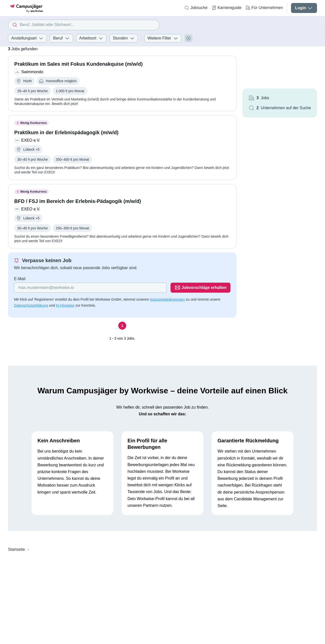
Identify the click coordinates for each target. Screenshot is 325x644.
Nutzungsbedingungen (167, 299)
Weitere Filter (163, 38)
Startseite (16, 549)
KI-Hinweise (65, 305)
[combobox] (84, 25)
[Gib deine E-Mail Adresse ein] (90, 288)
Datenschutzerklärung (31, 305)
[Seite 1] (122, 326)
